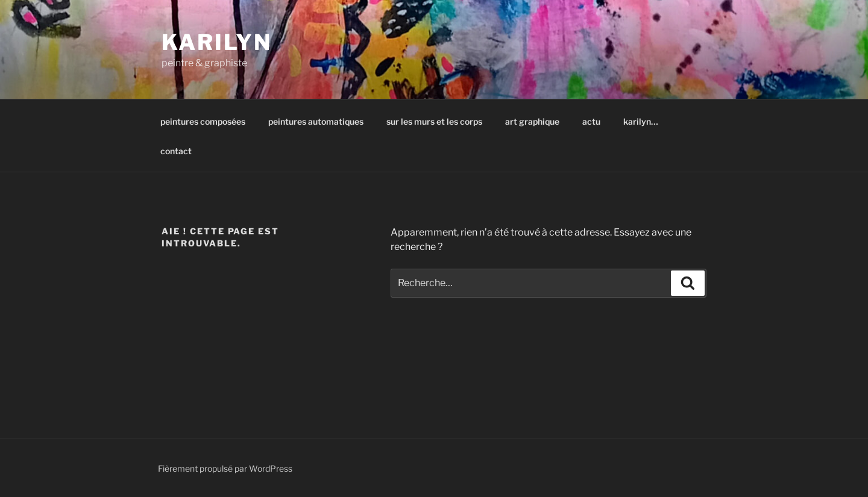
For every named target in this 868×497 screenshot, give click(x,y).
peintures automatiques (316, 121)
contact (176, 151)
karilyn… (641, 121)
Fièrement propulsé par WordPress (225, 468)
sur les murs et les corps (434, 121)
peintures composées (203, 121)
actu (591, 121)
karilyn (217, 42)
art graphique (532, 121)
